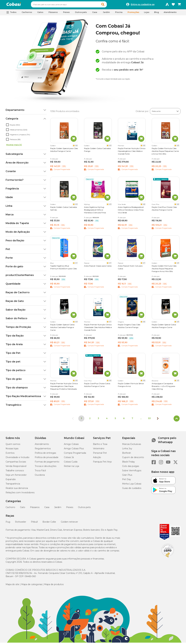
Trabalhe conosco (15, 472)
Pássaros (35, 509)
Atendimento (170, 14)
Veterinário (99, 450)
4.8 (76, 147)
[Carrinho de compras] (179, 5)
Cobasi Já (69, 459)
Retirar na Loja (71, 467)
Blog (156, 14)
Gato (23, 509)
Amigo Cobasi (71, 445)
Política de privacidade (47, 459)
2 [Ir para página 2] (90, 420)
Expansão (11, 481)
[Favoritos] (173, 5)
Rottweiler (21, 523)
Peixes (70, 509)
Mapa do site (12, 586)
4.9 (110, 147)
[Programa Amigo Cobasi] (167, 5)
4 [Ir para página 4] (107, 420)
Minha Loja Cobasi (132, 485)
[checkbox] (7, 126)
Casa (47, 509)
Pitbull (34, 523)
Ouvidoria (40, 476)
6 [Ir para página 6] (124, 420)
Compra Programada (75, 454)
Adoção (97, 459)
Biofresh (127, 454)
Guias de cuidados (132, 489)
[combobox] (75, 5)
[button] (109, 5)
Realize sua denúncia (17, 489)
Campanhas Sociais (16, 463)
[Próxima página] (158, 420)
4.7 (76, 264)
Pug (8, 523)
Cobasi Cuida (71, 463)
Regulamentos (43, 450)
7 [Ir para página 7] (132, 420)
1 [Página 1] (81, 420)
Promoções (133, 14)
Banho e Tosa (100, 445)
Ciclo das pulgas (131, 467)
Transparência (13, 485)
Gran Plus (127, 476)
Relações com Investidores (20, 494)
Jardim (58, 509)
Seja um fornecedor (16, 476)
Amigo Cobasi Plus (74, 450)
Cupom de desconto (133, 459)
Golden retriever (69, 523)
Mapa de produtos (54, 586)
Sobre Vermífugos (132, 472)
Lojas (147, 14)
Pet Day (127, 481)
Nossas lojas (12, 450)
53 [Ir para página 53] (149, 420)
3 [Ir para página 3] (98, 420)
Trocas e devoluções (46, 467)
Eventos (10, 454)
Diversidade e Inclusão (18, 459)
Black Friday (129, 463)
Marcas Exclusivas (132, 445)
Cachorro (10, 509)
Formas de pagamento (47, 463)
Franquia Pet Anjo (102, 463)
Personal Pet (100, 454)
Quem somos (13, 445)
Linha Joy (127, 450)
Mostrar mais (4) (14, 146)
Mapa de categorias (32, 586)
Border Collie (49, 523)
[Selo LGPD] (168, 559)
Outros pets (84, 509)
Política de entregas (45, 454)
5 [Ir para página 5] (115, 420)
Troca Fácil (40, 472)
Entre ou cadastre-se (143, 5)
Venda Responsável (16, 467)
